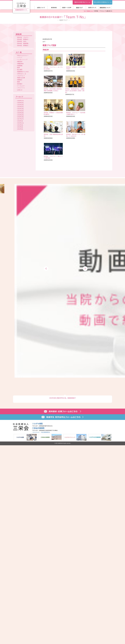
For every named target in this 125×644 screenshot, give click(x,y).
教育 (19, 68)
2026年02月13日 (74, 85)
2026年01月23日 (95, 108)
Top (85, 11)
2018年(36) (20, 117)
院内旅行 (20, 84)
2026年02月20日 (95, 63)
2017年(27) (20, 119)
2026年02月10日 (95, 85)
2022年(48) (20, 109)
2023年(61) (20, 107)
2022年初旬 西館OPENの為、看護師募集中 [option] (62, 168)
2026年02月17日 (53, 85)
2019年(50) (20, 115)
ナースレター (21, 86)
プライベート (21, 88)
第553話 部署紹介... (23, 45)
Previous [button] (46, 154)
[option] (63, 153)
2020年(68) (20, 113)
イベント (20, 57)
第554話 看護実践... (23, 43)
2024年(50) (20, 105)
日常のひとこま (22, 74)
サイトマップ (36, 202)
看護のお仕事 (21, 78)
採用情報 (20, 66)
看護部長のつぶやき (23, 72)
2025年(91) (20, 103)
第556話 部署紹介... (23, 39)
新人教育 (20, 70)
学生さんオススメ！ (23, 56)
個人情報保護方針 (46, 202)
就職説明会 (20, 64)
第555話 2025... (22, 41)
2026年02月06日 (53, 108)
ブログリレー (21, 76)
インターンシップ (22, 60)
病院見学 (20, 62)
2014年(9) (20, 125)
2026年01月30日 (74, 108)
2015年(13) (20, 123)
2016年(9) (20, 121)
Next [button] (85, 154)
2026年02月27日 (53, 63)
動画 (19, 82)
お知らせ (20, 90)
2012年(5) (20, 129)
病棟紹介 (20, 80)
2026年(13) (20, 101)
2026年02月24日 (74, 63)
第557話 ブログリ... (23, 37)
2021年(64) (20, 111)
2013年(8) (20, 127)
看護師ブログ (90, 11)
